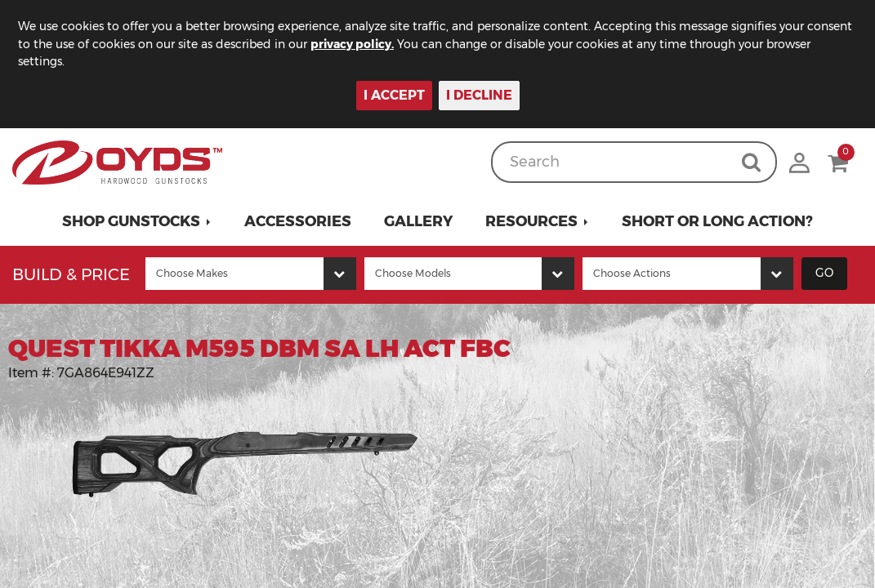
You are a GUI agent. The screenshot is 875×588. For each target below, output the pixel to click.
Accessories (298, 221)
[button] (137, 221)
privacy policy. (352, 44)
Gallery (418, 221)
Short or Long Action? (717, 221)
